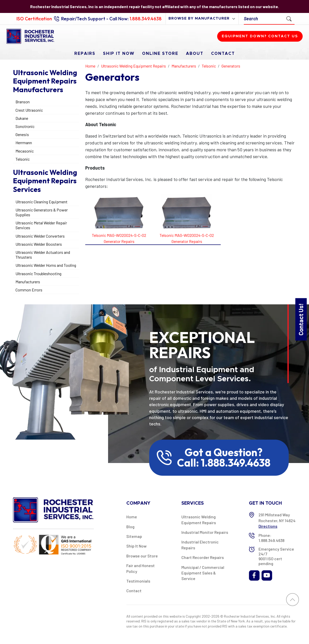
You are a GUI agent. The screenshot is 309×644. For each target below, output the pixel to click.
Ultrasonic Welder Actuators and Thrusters (43, 255)
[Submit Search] (289, 19)
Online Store (160, 54)
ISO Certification (34, 19)
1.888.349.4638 (146, 19)
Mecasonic (25, 151)
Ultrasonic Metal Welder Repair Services (41, 225)
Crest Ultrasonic (29, 110)
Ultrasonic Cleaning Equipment (41, 202)
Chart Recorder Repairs (203, 557)
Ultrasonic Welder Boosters (39, 244)
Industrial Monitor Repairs (205, 532)
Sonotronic (25, 126)
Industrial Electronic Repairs (200, 545)
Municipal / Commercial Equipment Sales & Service (203, 573)
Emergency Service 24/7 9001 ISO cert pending (276, 556)
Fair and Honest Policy (141, 568)
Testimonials (138, 581)
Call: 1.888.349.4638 (224, 463)
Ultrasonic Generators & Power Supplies (42, 212)
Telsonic (23, 159)
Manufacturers (28, 282)
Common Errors (29, 290)
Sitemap (134, 536)
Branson (23, 102)
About (195, 54)
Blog (130, 527)
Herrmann (24, 143)
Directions (268, 526)
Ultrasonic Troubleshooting (38, 274)
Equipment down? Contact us (260, 36)
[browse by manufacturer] (202, 19)
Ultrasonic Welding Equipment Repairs (199, 519)
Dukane (22, 118)
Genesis (22, 134)
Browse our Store (142, 556)
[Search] (264, 19)
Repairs (85, 54)
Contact (223, 54)
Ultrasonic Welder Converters (40, 236)
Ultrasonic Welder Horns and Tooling (46, 265)
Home (132, 517)
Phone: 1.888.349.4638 (271, 538)
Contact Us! (301, 319)
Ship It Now (119, 54)
